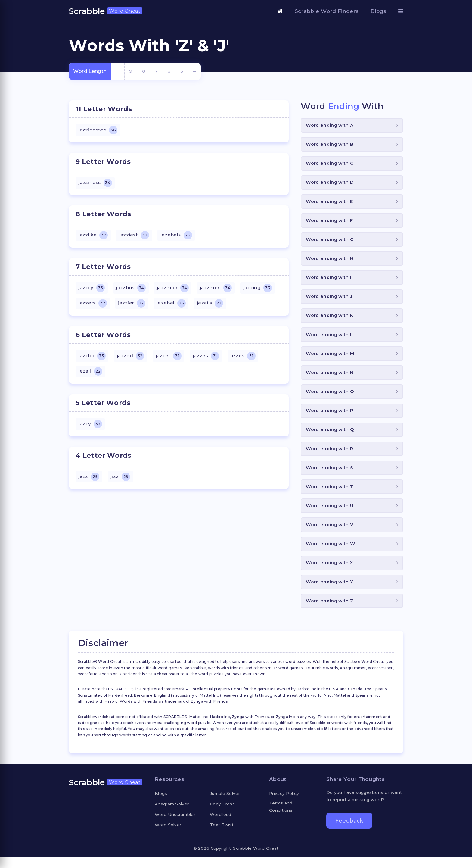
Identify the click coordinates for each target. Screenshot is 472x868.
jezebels (178, 237)
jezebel (173, 306)
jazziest (135, 237)
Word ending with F (330, 223)
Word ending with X (330, 572)
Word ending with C (330, 164)
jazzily (92, 290)
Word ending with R (330, 456)
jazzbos (132, 290)
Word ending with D (331, 184)
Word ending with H (330, 262)
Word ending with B (330, 145)
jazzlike (94, 237)
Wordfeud (221, 825)
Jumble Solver (226, 804)
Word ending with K (330, 320)
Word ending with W (331, 553)
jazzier (133, 306)
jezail (91, 375)
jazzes (209, 359)
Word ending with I (329, 281)
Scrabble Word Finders (327, 11)
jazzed (132, 359)
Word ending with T (330, 495)
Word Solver (169, 835)
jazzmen (220, 290)
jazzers (93, 306)
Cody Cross (222, 814)
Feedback (350, 831)
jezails (213, 306)
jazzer (171, 359)
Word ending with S (330, 475)
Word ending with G (331, 242)
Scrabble (106, 11)
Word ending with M (331, 359)
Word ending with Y (330, 592)
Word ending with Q (331, 436)
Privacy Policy (285, 804)
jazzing (262, 290)
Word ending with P (330, 417)
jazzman (176, 290)
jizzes (247, 359)
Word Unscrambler (176, 825)
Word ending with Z (330, 611)
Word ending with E (330, 203)
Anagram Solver (172, 814)
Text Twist (222, 835)
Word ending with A (330, 125)
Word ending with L (330, 339)
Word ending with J (330, 300)
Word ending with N (330, 378)
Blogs (378, 11)
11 (118, 71)
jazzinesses (99, 130)
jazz (89, 481)
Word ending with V (330, 534)
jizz (121, 481)
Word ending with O (331, 397)
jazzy (91, 428)
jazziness (96, 184)
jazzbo (93, 359)
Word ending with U (330, 514)
